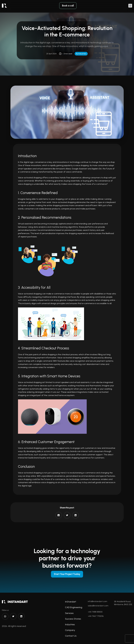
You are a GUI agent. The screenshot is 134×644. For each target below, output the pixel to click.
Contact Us (71, 636)
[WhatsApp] (5, 616)
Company (70, 630)
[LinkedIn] (21, 616)
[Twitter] (13, 616)
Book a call (68, 6)
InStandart (71, 602)
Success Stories (73, 619)
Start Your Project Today (67, 574)
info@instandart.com (98, 602)
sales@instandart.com (98, 606)
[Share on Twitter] (67, 515)
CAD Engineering (74, 608)
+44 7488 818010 (95, 612)
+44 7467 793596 (96, 616)
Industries (70, 625)
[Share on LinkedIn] (75, 515)
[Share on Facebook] (59, 515)
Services (69, 613)
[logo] (4, 6)
